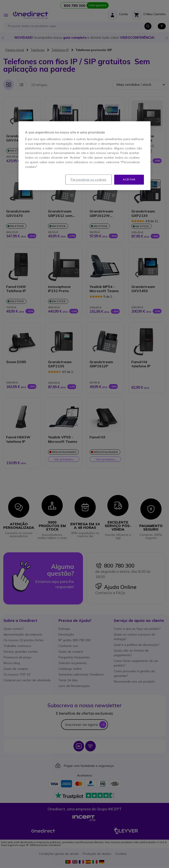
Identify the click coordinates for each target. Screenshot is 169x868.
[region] (84, 156)
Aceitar (129, 179)
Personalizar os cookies (89, 179)
